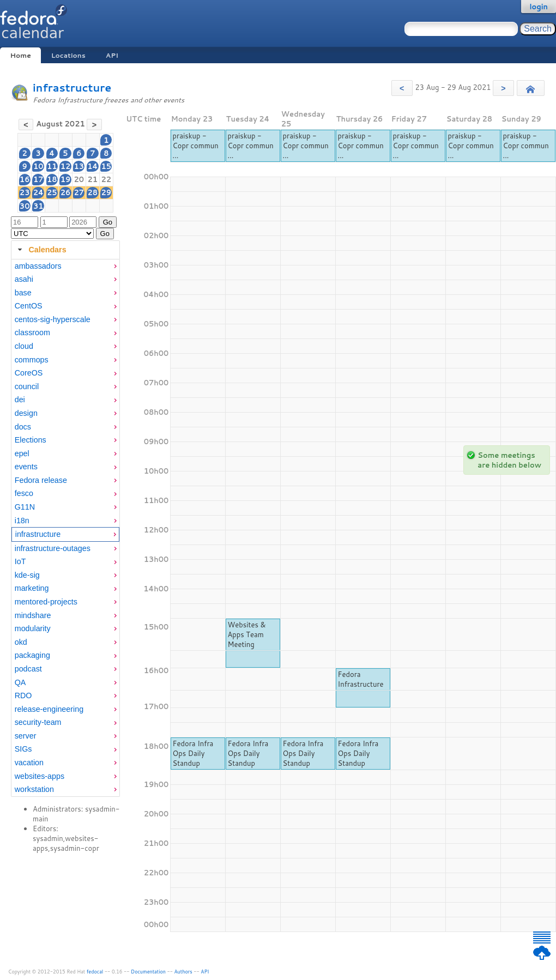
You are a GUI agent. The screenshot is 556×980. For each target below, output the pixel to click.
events (26, 467)
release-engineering (49, 709)
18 (52, 179)
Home (20, 55)
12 (66, 166)
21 (93, 179)
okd (21, 642)
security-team (38, 722)
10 (38, 166)
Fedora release (41, 480)
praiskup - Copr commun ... (196, 146)
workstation (34, 789)
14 (92, 166)
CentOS (29, 306)
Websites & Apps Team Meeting (247, 634)
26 (66, 192)
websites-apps (40, 776)
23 (25, 192)
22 (107, 179)
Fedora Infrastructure (361, 679)
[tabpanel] (65, 528)
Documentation (148, 972)
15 (107, 166)
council (27, 386)
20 (79, 179)
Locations (68, 55)
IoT (20, 561)
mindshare (33, 615)
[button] (402, 88)
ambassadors (38, 266)
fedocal (95, 972)
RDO (23, 695)
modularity (33, 628)
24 (38, 192)
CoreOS (29, 373)
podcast (28, 669)
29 (107, 192)
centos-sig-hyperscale (53, 319)
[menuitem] (65, 266)
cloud (24, 346)
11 (52, 166)
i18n (22, 521)
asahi (24, 279)
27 (79, 192)
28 (93, 192)
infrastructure (72, 87)
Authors (183, 972)
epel (22, 453)
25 (52, 192)
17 (38, 179)
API (112, 55)
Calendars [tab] (41, 250)
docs (23, 427)
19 (66, 179)
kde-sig (27, 575)
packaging (32, 655)
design (26, 413)
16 (25, 179)
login (539, 7)
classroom (32, 332)
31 (38, 206)
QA (20, 682)
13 (79, 166)
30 (25, 206)
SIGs (23, 749)
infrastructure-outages (53, 548)
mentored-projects (46, 602)
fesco (24, 493)
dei (20, 400)
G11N (25, 507)
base (23, 293)
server (26, 736)
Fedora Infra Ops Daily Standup (193, 753)
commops (32, 360)
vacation (29, 763)
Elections (31, 440)
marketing (32, 588)
